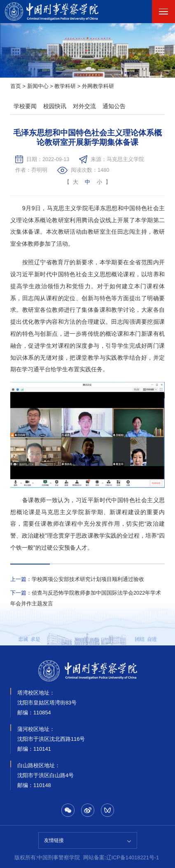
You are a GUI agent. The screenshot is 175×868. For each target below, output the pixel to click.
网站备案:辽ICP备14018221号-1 (121, 857)
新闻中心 (38, 86)
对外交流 (84, 106)
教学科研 (65, 86)
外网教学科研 (98, 86)
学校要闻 (25, 106)
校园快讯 (55, 106)
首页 (16, 86)
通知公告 (114, 106)
